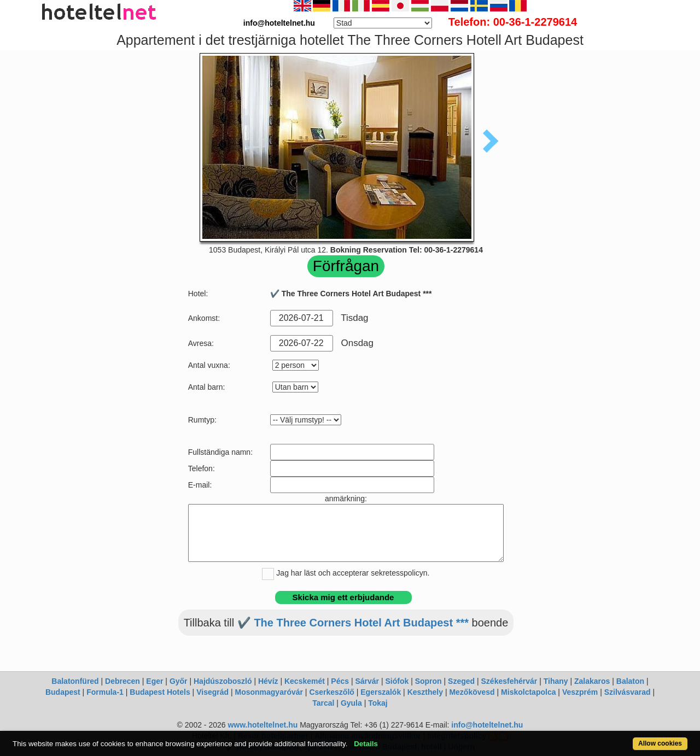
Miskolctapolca (528, 692)
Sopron (428, 681)
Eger (154, 681)
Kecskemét (305, 681)
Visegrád (212, 692)
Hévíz (268, 681)
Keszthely (425, 692)
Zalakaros (592, 681)
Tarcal (323, 703)
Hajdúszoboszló (223, 681)
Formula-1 (105, 692)
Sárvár (367, 681)
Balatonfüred (75, 681)
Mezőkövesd (472, 692)
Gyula (351, 703)
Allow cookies (660, 743)
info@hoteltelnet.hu (487, 725)
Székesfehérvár (509, 681)
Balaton (630, 681)
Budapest (63, 692)
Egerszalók (381, 692)
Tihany (556, 681)
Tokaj (378, 703)
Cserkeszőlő (331, 692)
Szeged (461, 681)
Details (366, 744)
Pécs (340, 681)
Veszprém (580, 692)
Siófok (397, 681)
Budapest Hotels (160, 692)
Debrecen (122, 681)
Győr (179, 681)
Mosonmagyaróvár (269, 692)
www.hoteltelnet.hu (262, 725)
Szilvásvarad (628, 692)
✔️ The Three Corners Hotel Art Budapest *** (353, 623)
